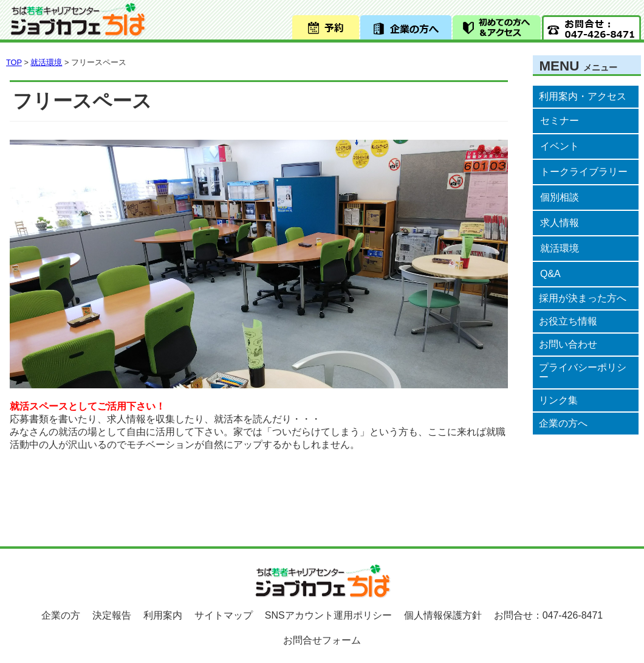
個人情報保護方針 (443, 615)
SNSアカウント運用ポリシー (328, 615)
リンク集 (558, 400)
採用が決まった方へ (583, 298)
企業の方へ (563, 423)
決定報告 (112, 615)
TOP (14, 62)
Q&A (550, 274)
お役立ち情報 (568, 321)
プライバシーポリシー (583, 372)
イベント (560, 146)
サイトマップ (224, 615)
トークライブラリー (584, 172)
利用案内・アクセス (583, 96)
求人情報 (560, 223)
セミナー (560, 121)
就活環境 (560, 248)
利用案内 (163, 615)
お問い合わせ (568, 344)
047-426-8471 (573, 615)
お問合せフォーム (322, 640)
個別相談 (560, 197)
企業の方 (61, 615)
